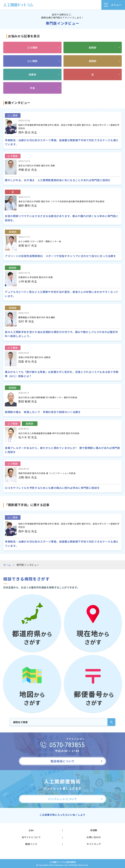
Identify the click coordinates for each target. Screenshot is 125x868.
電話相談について (63, 761)
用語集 (94, 830)
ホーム (7, 565)
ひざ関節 (32, 47)
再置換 (32, 74)
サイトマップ (94, 844)
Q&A (31, 830)
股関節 (93, 47)
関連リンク (31, 844)
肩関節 (93, 61)
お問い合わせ (94, 837)
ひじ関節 (32, 61)
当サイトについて (31, 837)
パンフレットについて (62, 799)
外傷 (32, 88)
